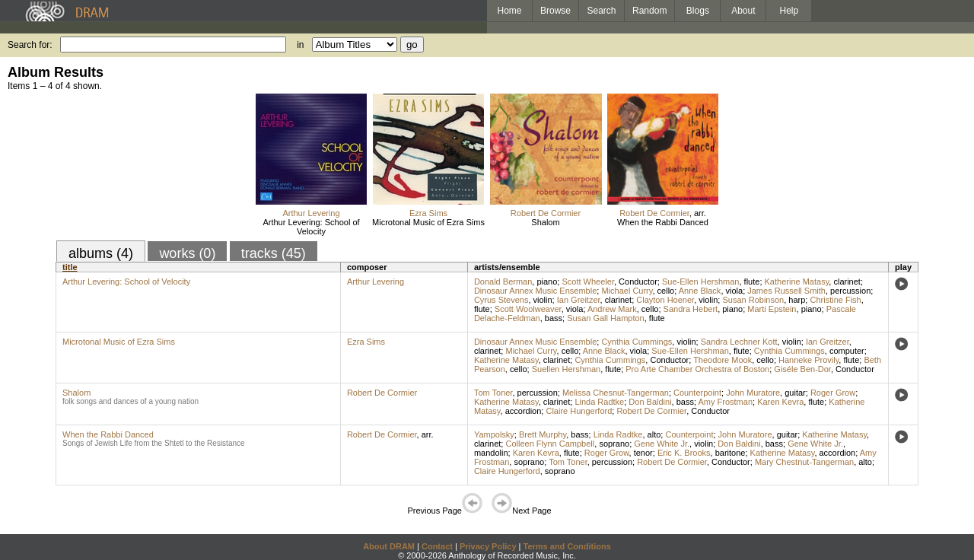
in (300, 45)
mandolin (491, 453)
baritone (730, 453)
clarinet (847, 282)
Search (602, 11)
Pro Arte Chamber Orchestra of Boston (697, 369)
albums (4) (101, 253)
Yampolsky (494, 434)
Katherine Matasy (797, 282)
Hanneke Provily (808, 360)
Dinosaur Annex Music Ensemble (535, 291)
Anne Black (700, 291)
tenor (643, 453)
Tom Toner (493, 393)
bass (554, 318)
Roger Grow (833, 393)
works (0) (187, 253)
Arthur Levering (311, 213)
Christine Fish (835, 300)
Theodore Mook (723, 360)
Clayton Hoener (665, 300)
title (70, 267)
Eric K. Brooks (684, 453)
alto (654, 434)
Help (789, 11)
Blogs (698, 11)
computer (847, 351)
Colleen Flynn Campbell (550, 444)
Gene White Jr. (662, 444)
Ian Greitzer (579, 300)
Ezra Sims (428, 213)
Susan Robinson (753, 300)
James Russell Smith (786, 291)
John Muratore (753, 393)
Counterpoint (697, 393)
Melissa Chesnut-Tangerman (616, 393)
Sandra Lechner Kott (739, 342)
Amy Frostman (726, 402)
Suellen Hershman (567, 369)
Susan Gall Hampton (606, 318)
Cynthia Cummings (637, 342)
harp (797, 300)
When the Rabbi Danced (663, 222)
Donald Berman (503, 282)
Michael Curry (627, 291)
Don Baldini (650, 402)
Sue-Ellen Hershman (701, 282)
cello (666, 291)
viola (735, 291)
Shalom (545, 222)
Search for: (30, 45)
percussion (850, 291)
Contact (437, 546)
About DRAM (389, 546)
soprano (614, 444)
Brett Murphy (543, 434)
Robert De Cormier (546, 213)
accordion (524, 411)
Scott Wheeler (587, 282)
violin (543, 300)
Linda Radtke (599, 402)
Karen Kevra (780, 402)
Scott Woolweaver (528, 309)
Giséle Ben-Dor (802, 369)
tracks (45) (274, 253)
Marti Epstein (772, 309)
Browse (555, 11)
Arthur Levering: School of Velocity (311, 227)
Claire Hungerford (579, 411)
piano (547, 282)
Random (649, 11)
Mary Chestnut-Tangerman (804, 462)
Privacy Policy (488, 546)
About (743, 11)
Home (509, 11)
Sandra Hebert (691, 309)
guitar (795, 393)
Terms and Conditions (567, 546)
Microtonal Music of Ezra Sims (428, 222)
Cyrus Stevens (501, 300)
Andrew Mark (612, 309)
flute (752, 282)
